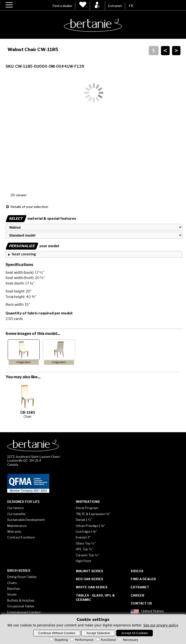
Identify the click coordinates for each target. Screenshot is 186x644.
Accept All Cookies (135, 633)
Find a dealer (62, 6)
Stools (12, 594)
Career (138, 595)
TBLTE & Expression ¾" (93, 514)
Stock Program (87, 508)
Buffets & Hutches (21, 600)
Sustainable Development (26, 520)
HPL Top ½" (84, 549)
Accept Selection (98, 633)
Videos (137, 571)
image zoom (24, 362)
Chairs (12, 583)
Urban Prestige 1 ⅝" (90, 526)
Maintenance (17, 526)
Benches (14, 589)
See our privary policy (161, 625)
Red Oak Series (90, 579)
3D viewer (19, 195)
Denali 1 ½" (84, 520)
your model (32, 246)
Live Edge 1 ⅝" (86, 531)
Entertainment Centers (24, 612)
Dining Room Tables (22, 577)
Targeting (58, 640)
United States (147, 611)
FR (131, 6)
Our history (16, 508)
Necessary (128, 640)
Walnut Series (90, 571)
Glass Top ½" (86, 543)
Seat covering (24, 254)
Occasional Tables (21, 606)
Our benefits (16, 514)
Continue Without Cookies (57, 633)
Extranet (115, 6)
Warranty (14, 531)
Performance (81, 640)
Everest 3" (83, 537)
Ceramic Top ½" (87, 555)
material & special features (41, 219)
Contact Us (141, 603)
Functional (106, 640)
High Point (83, 561)
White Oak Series (92, 587)
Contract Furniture (21, 537)
